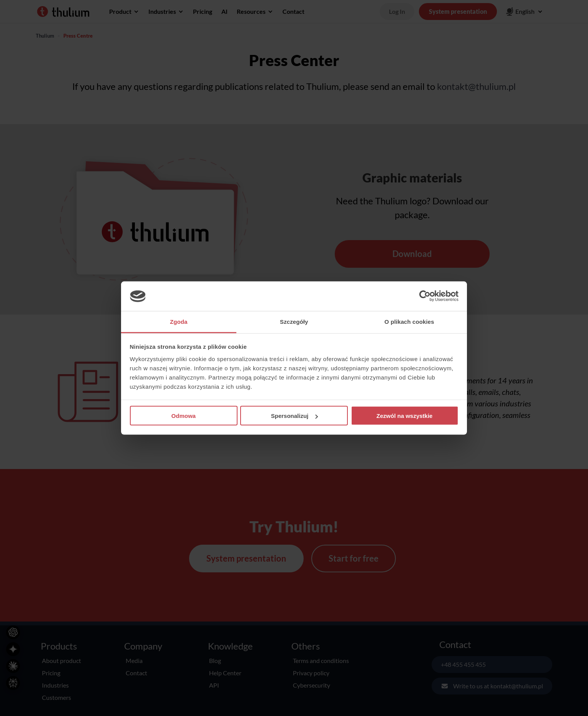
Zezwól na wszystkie (405, 416)
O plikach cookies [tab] (409, 321)
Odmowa (184, 416)
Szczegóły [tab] (294, 321)
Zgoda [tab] (179, 321)
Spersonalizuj (294, 416)
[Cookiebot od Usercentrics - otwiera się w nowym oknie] (425, 296)
